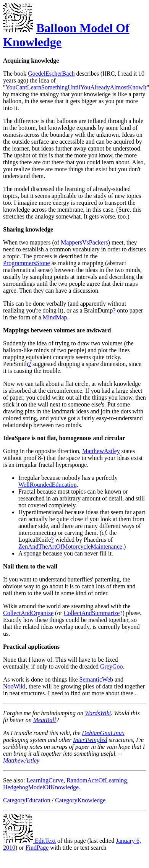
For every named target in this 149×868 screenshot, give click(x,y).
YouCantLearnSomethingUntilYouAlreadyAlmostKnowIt (76, 87)
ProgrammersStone (27, 263)
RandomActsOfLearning (97, 780)
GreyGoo (112, 666)
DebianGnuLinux (103, 733)
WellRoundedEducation (47, 485)
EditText (29, 841)
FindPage (37, 848)
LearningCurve (45, 780)
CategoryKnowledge (80, 800)
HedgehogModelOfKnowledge (41, 787)
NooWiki (14, 686)
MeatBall (45, 720)
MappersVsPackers (84, 242)
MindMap (55, 317)
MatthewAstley (101, 451)
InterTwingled (90, 740)
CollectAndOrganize (28, 613)
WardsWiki (98, 713)
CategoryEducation (27, 800)
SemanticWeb (96, 679)
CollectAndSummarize (92, 613)
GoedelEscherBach (51, 74)
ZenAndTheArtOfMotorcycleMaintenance (70, 547)
